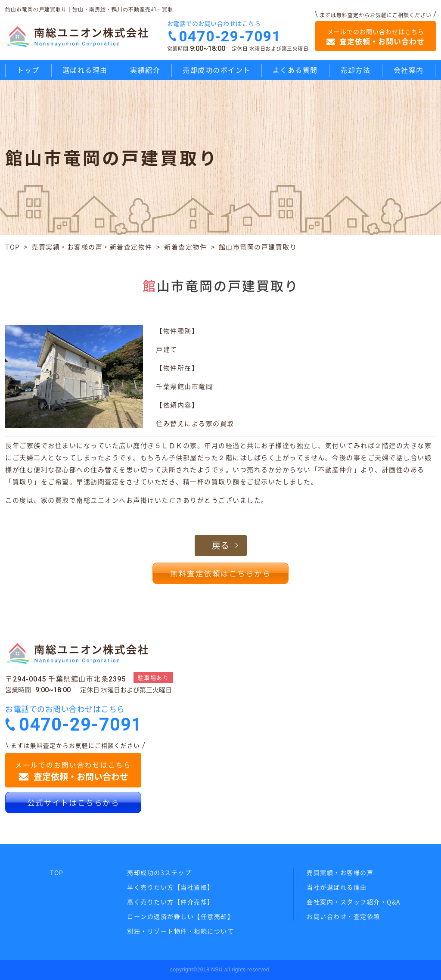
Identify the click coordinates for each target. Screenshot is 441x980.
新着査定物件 (185, 247)
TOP (12, 247)
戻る (221, 545)
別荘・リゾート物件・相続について (180, 931)
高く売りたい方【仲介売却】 (171, 902)
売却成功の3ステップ (159, 872)
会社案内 (409, 70)
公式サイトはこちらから (73, 803)
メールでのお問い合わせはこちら (376, 37)
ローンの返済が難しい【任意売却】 (180, 916)
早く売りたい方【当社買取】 (171, 887)
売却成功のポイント (217, 70)
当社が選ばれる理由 (337, 887)
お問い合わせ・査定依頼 (343, 916)
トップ (28, 70)
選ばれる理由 (85, 70)
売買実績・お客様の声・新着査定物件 (92, 247)
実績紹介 (145, 70)
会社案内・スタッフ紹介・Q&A (354, 902)
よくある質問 (295, 70)
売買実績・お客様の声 (340, 872)
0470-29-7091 (230, 36)
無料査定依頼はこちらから (220, 573)
